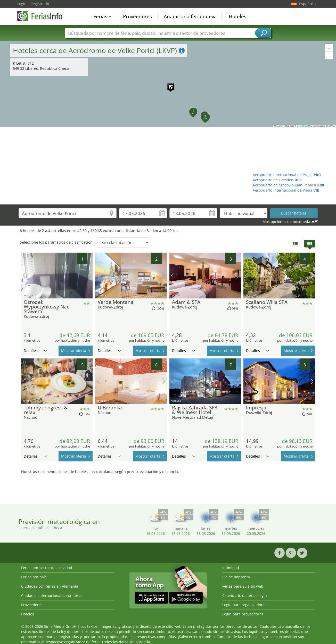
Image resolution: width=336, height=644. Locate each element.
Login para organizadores (244, 605)
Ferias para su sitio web (243, 586)
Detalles (35, 351)
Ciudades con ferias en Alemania (50, 586)
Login (22, 4)
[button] (168, 84)
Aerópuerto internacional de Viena (286, 190)
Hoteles (237, 16)
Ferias (102, 16)
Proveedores (137, 16)
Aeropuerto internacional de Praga (287, 175)
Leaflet (279, 126)
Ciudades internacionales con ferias (52, 595)
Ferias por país (34, 577)
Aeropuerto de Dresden (277, 180)
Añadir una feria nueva (190, 16)
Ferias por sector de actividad (47, 568)
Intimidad (231, 568)
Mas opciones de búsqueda (286, 222)
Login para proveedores (243, 614)
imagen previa (24, 276)
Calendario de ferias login (245, 595)
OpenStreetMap (305, 126)
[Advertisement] (168, 166)
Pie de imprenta (236, 577)
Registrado (40, 4)
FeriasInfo (43, 16)
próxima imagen (90, 276)
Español (308, 4)
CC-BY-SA (330, 126)
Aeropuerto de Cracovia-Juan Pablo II (289, 185)
